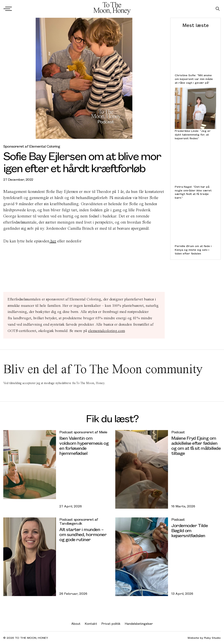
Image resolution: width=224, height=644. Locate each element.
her (53, 241)
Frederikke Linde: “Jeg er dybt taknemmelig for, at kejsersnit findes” (193, 134)
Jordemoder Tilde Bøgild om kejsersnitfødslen (189, 530)
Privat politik (111, 624)
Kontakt (91, 624)
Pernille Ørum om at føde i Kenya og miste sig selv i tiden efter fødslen (193, 250)
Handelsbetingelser (139, 624)
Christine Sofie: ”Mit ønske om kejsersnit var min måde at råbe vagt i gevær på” (194, 79)
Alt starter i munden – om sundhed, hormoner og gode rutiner (83, 534)
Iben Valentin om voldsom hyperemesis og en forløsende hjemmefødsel (84, 445)
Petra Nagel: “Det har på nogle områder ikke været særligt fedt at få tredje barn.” (193, 192)
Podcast (178, 432)
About (76, 624)
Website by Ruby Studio (204, 638)
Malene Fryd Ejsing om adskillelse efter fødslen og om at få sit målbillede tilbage (196, 445)
